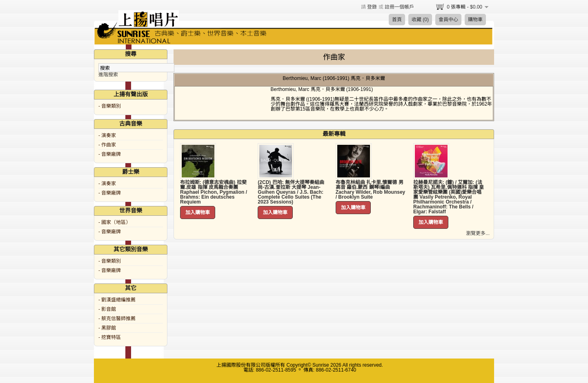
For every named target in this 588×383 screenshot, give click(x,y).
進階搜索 (108, 75)
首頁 (397, 20)
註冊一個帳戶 (399, 7)
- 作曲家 (107, 145)
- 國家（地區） (115, 222)
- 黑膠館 (107, 328)
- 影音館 (107, 309)
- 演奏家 (107, 135)
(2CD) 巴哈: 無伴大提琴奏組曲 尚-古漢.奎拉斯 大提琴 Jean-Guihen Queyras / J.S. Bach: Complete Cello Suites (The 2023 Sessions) (291, 192)
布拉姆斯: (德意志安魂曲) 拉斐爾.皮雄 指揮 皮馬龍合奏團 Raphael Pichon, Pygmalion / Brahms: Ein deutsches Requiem (214, 192)
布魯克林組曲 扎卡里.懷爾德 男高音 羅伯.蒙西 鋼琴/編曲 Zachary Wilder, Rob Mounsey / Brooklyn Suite (371, 190)
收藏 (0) (420, 20)
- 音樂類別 (110, 106)
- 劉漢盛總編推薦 (117, 300)
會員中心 (448, 20)
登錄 (372, 7)
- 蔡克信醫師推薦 (117, 319)
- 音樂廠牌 (110, 154)
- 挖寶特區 (110, 337)
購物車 (475, 20)
